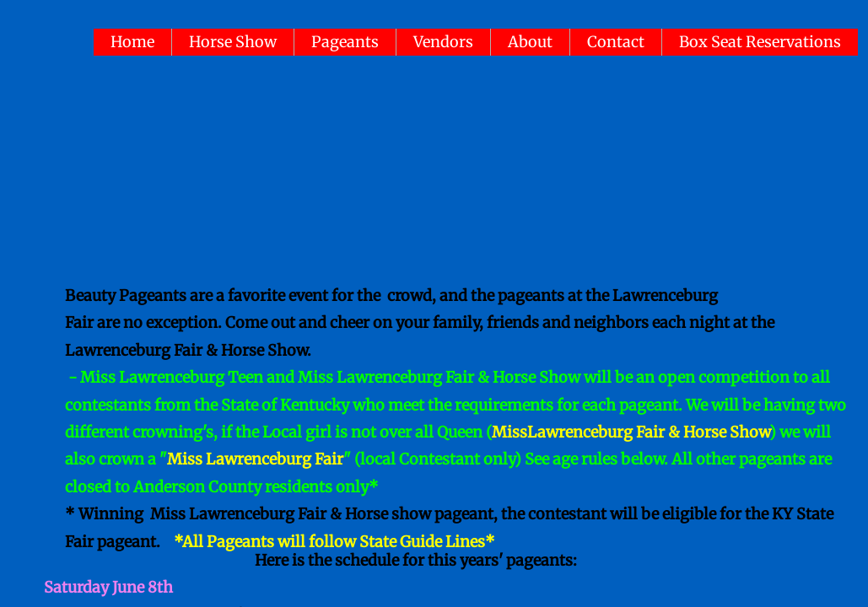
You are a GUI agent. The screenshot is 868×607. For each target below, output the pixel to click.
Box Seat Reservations (760, 42)
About (530, 42)
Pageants (345, 42)
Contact (616, 42)
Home (132, 42)
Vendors (443, 42)
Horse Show (233, 42)
